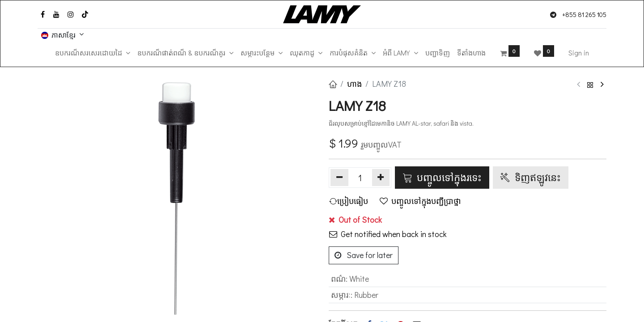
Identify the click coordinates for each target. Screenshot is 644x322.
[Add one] (381, 178)
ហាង (354, 84)
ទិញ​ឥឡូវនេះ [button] (531, 177)
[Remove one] (339, 178)
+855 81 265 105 (584, 15)
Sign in (579, 53)
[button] (350, 201)
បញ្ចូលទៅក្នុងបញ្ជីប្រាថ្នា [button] (420, 201)
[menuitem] (438, 53)
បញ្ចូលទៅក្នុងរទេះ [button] (442, 177)
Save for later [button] (364, 255)
